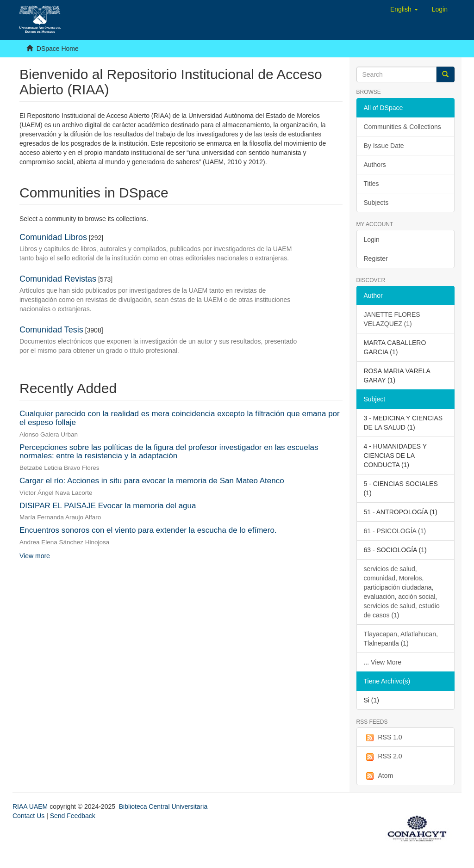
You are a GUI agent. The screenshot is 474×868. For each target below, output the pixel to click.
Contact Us (28, 816)
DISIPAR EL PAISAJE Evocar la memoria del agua (108, 506)
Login (372, 240)
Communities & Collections (402, 127)
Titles (371, 184)
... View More (383, 662)
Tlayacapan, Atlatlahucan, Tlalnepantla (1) (401, 639)
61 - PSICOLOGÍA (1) (395, 531)
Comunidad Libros (53, 237)
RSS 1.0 (383, 738)
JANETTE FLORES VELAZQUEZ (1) (392, 319)
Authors (375, 165)
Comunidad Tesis (51, 330)
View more (35, 556)
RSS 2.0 (383, 757)
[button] (404, 9)
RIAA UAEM (31, 806)
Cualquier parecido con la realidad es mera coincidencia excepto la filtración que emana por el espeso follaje (180, 418)
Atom (379, 776)
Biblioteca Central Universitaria (163, 806)
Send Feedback (73, 816)
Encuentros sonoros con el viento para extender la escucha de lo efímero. (148, 530)
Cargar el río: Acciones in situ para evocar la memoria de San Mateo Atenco (152, 481)
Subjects (376, 203)
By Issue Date (384, 146)
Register (376, 259)
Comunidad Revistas (58, 279)
